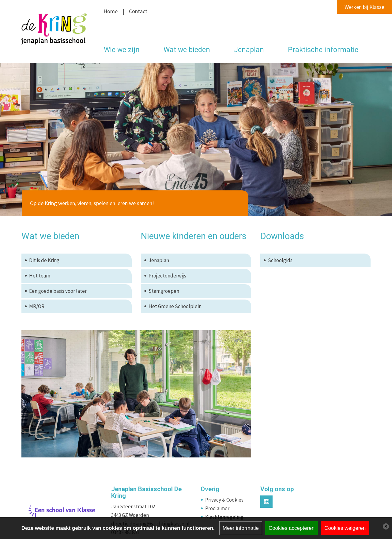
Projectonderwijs (167, 276)
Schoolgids (280, 260)
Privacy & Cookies (224, 500)
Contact (138, 11)
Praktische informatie (323, 50)
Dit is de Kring (44, 260)
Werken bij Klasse (364, 7)
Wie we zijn (122, 50)
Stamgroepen (164, 291)
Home (111, 11)
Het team (40, 276)
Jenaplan (249, 50)
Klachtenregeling (224, 517)
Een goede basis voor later (58, 291)
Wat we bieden (187, 50)
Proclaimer (217, 508)
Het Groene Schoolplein (175, 306)
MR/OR (37, 306)
